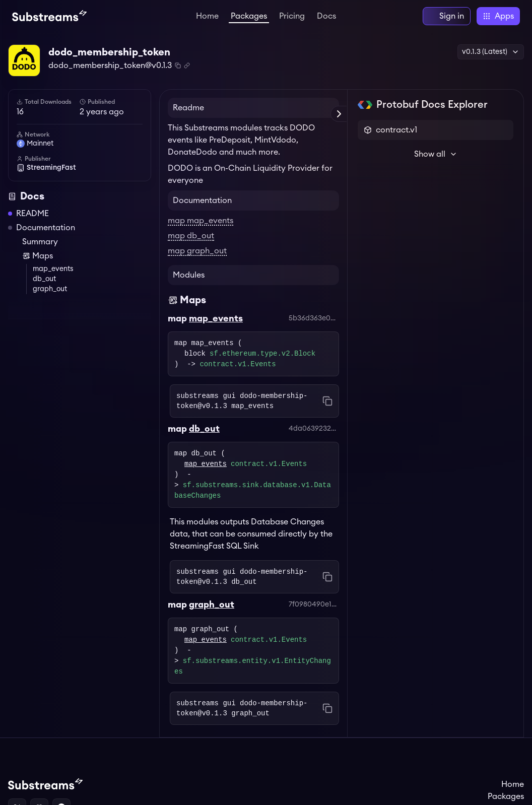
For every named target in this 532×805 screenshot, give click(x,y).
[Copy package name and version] (178, 65)
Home (207, 16)
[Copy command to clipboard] (327, 401)
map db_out (191, 236)
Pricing (292, 16)
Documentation (46, 228)
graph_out (50, 289)
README (32, 214)
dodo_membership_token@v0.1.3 (110, 65)
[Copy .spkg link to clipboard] (187, 65)
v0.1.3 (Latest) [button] (491, 52)
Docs (326, 16)
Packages (249, 16)
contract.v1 (396, 130)
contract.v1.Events (238, 364)
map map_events (201, 221)
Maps (38, 256)
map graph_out (197, 251)
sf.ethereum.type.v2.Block (262, 354)
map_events (53, 269)
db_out (44, 279)
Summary (40, 242)
